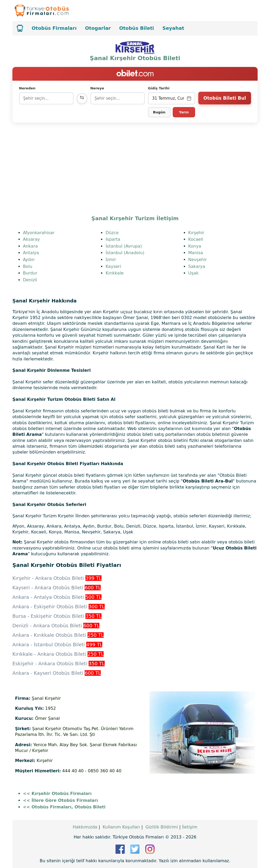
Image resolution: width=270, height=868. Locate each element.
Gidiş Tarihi (159, 88)
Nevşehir (198, 260)
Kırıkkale (114, 273)
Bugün (159, 112)
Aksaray (31, 239)
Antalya (31, 253)
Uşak (193, 273)
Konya (195, 246)
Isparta (113, 239)
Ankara (30, 246)
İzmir (111, 260)
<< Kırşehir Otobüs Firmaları (57, 794)
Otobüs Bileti (137, 28)
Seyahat (173, 28)
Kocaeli (196, 239)
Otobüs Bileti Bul (225, 98)
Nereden (27, 88)
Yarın (184, 112)
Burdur (30, 273)
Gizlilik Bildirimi (162, 827)
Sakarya (197, 266)
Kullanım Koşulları (121, 827)
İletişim (190, 827)
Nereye (97, 88)
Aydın (29, 260)
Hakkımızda (85, 827)
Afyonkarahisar (39, 233)
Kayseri (113, 266)
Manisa (196, 253)
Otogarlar (98, 28)
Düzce (112, 233)
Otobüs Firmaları (54, 28)
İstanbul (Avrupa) (124, 246)
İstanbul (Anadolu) (125, 253)
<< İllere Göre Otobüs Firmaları (61, 800)
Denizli (30, 280)
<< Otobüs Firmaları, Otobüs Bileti (64, 807)
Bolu (28, 266)
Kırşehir (196, 233)
